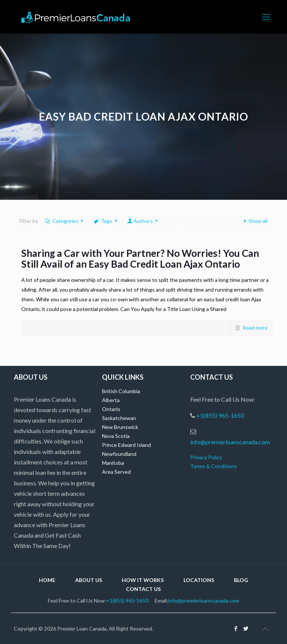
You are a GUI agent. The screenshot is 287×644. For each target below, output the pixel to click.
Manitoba (113, 463)
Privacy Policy (206, 457)
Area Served (116, 472)
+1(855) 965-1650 (220, 415)
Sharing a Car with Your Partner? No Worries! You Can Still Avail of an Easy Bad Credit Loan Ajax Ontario (140, 259)
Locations (199, 580)
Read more (255, 328)
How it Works (143, 580)
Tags (106, 221)
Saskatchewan (119, 418)
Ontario (111, 409)
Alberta (111, 400)
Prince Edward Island (126, 445)
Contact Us (143, 589)
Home (47, 580)
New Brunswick (120, 427)
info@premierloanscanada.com (230, 442)
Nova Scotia (116, 436)
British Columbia (121, 391)
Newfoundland (119, 454)
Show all (254, 221)
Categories (65, 221)
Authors (143, 221)
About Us (89, 580)
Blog (241, 580)
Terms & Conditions (214, 466)
